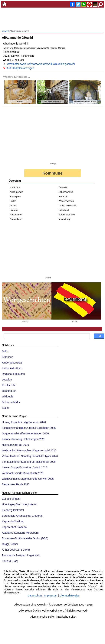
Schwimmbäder (11, 402)
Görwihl (5, 31)
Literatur (14, 210)
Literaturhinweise (70, 596)
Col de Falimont (11, 499)
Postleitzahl (9, 385)
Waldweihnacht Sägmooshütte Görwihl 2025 (28, 479)
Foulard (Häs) (10, 561)
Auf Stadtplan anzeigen (20, 68)
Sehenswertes (66, 192)
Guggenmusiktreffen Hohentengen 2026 (25, 433)
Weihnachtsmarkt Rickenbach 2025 (23, 473)
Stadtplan (63, 197)
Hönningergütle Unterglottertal (20, 504)
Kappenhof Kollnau (13, 521)
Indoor (13, 206)
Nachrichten (16, 215)
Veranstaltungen (67, 215)
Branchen (8, 357)
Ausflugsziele (17, 192)
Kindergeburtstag (12, 363)
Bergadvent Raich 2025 (16, 484)
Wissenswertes (66, 201)
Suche (6, 408)
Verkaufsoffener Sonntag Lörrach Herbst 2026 (29, 462)
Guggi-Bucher (10, 544)
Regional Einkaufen (13, 374)
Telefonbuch (9, 391)
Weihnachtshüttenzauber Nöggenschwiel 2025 (29, 450)
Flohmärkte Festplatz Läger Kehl (21, 555)
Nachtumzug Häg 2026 (15, 445)
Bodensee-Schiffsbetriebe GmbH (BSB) (25, 538)
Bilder (13, 201)
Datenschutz (35, 596)
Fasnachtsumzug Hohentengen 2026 (24, 439)
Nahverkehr (16, 219)
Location (7, 380)
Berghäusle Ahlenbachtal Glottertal (22, 516)
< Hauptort (15, 188)
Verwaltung (64, 219)
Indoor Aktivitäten (12, 368)
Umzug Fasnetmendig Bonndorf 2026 (24, 422)
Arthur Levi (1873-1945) (16, 550)
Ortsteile (63, 188)
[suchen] (47, 336)
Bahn (5, 351)
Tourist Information (68, 206)
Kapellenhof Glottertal (15, 527)
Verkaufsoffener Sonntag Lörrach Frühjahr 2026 (30, 456)
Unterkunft (64, 210)
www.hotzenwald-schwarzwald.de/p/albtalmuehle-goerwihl (41, 64)
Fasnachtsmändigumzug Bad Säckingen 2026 (29, 428)
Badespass (16, 197)
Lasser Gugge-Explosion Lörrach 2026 (25, 467)
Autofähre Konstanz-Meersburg (20, 533)
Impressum (51, 596)
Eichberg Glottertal (13, 510)
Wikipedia (8, 397)
